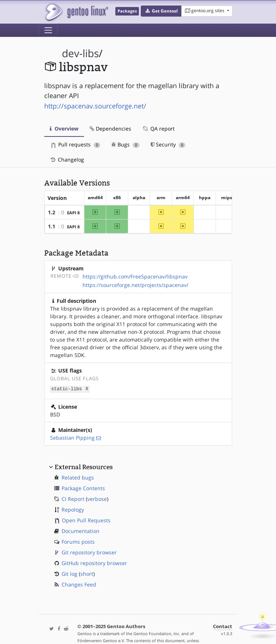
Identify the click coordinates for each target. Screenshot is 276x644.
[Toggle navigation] (48, 30)
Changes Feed (79, 584)
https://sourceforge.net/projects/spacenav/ (135, 285)
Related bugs (78, 477)
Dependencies (110, 129)
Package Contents (83, 488)
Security (168, 144)
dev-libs (80, 53)
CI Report (73, 498)
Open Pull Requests (86, 520)
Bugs (125, 144)
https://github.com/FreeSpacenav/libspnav (135, 276)
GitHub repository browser (94, 563)
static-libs (67, 389)
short (87, 573)
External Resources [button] (84, 467)
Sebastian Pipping (72, 437)
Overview (64, 129)
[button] (161, 11)
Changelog (67, 160)
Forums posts (78, 541)
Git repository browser (89, 552)
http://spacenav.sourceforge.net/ (95, 106)
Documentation (81, 531)
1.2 (52, 212)
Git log (69, 573)
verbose (97, 498)
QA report (158, 129)
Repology (73, 509)
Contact (223, 626)
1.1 (52, 226)
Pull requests (76, 144)
